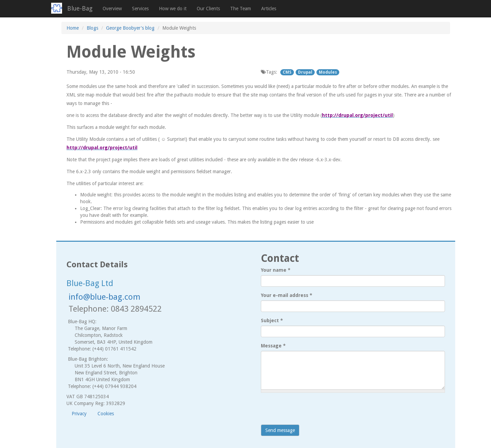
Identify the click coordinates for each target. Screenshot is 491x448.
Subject (272, 320)
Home (73, 28)
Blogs (92, 28)
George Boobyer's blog (130, 28)
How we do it (173, 9)
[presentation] (313, 411)
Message (273, 346)
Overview (112, 9)
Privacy (79, 414)
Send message (280, 430)
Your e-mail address (287, 295)
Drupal (305, 72)
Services (140, 9)
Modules (328, 72)
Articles (269, 9)
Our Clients (208, 9)
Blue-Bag (80, 8)
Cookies (106, 414)
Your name (276, 270)
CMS (287, 72)
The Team (241, 9)
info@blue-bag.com (105, 297)
